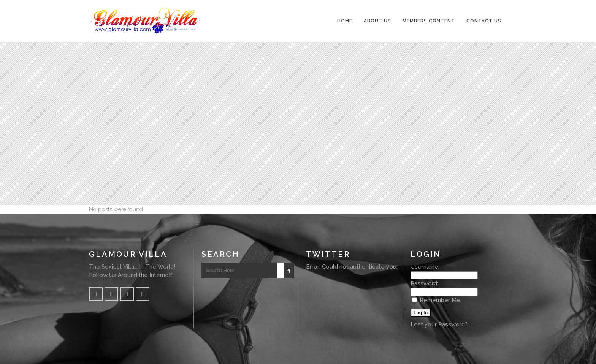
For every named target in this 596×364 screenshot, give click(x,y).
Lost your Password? (439, 324)
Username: (425, 267)
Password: (424, 283)
